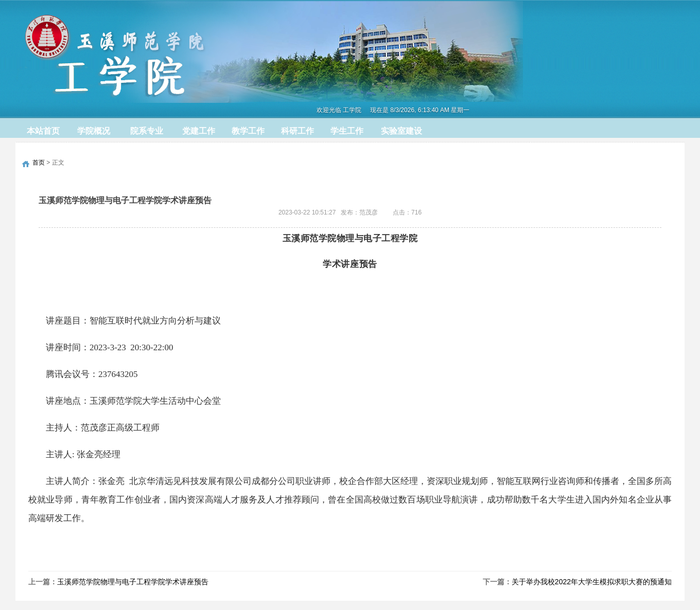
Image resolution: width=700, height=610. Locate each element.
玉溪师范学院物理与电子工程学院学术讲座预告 (133, 582)
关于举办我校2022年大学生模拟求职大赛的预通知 (592, 582)
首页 (39, 163)
